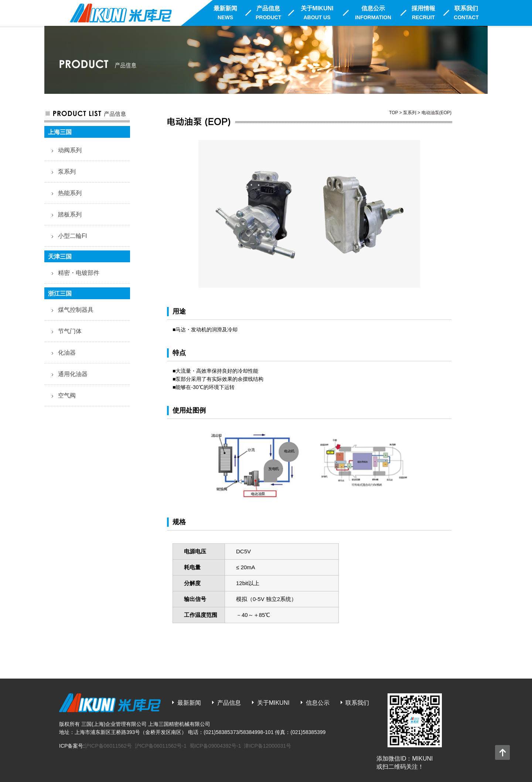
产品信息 (268, 13)
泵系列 (67, 172)
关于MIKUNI (317, 13)
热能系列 (70, 193)
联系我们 (466, 13)
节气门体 (70, 331)
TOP (393, 113)
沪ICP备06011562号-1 (161, 746)
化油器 (67, 353)
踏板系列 (70, 214)
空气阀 (67, 395)
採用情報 (423, 13)
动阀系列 (70, 150)
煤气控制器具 (76, 310)
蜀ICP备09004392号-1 (215, 746)
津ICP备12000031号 (267, 746)
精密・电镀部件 (79, 273)
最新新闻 (225, 13)
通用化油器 (73, 374)
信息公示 (373, 13)
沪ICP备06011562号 (108, 746)
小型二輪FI (72, 236)
